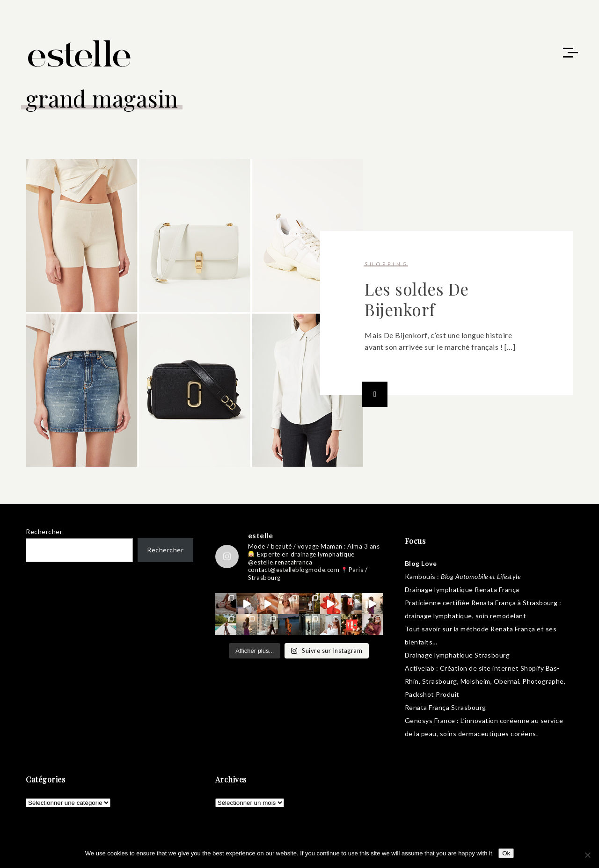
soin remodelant (501, 616)
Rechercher (44, 532)
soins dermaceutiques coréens (488, 734)
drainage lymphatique (438, 616)
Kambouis (420, 576)
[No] (587, 855)
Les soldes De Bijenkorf (417, 299)
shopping (387, 264)
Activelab (420, 668)
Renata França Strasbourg (446, 707)
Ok (506, 853)
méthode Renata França (498, 629)
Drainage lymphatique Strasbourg (457, 655)
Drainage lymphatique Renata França (462, 590)
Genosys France (430, 720)
